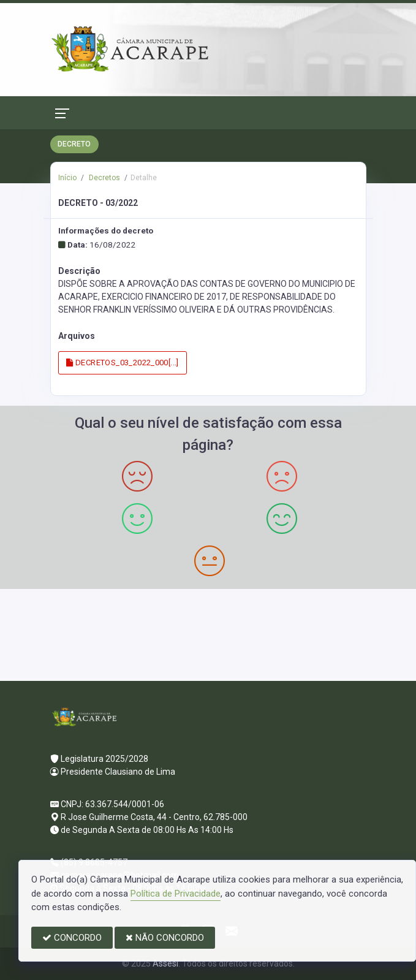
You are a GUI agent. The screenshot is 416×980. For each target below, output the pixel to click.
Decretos (104, 178)
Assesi (165, 963)
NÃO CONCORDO (165, 938)
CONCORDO (72, 938)
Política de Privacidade (176, 894)
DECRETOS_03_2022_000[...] (123, 363)
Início (67, 178)
